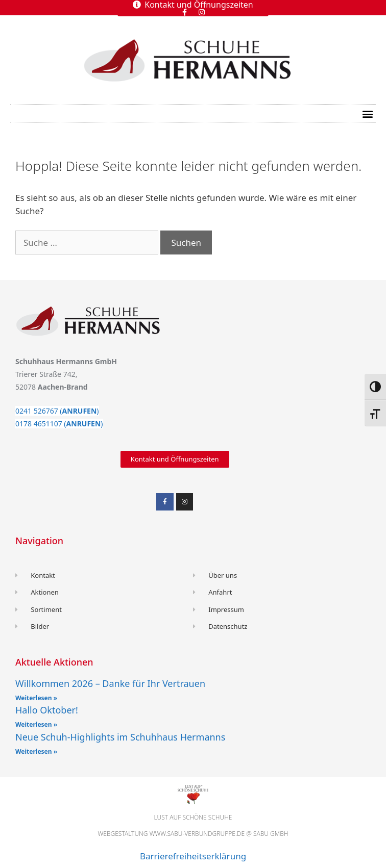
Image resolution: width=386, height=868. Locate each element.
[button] (367, 113)
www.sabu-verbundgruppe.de (197, 834)
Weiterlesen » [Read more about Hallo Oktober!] (36, 724)
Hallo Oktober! (47, 710)
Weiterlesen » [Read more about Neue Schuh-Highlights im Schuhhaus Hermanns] (36, 751)
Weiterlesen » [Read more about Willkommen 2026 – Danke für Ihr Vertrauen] (36, 698)
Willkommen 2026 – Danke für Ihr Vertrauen (110, 683)
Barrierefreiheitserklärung (193, 856)
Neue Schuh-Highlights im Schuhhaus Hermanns (120, 737)
